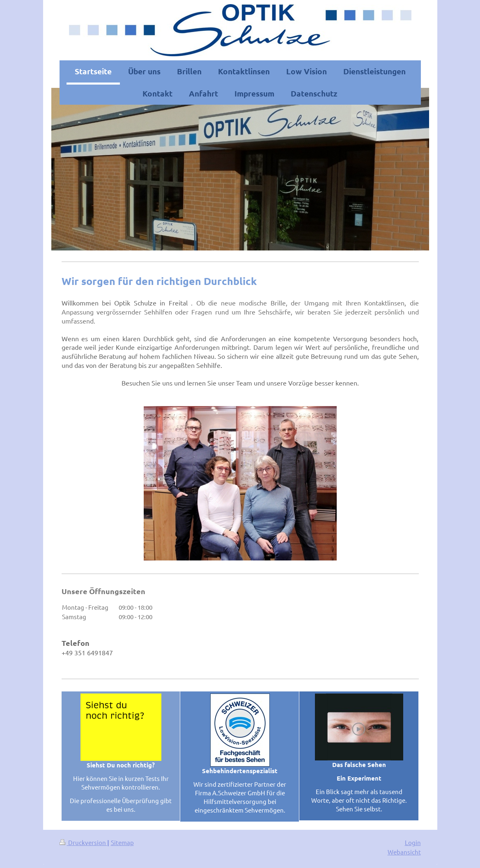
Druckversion (83, 842)
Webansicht (404, 852)
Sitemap (122, 842)
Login (413, 842)
